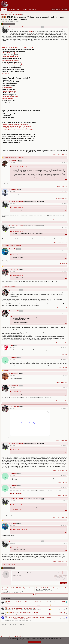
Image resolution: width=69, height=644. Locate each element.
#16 (64, 476)
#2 (64, 163)
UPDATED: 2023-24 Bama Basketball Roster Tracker (22, 608)
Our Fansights (4, 12)
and (10, 222)
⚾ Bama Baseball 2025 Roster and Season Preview (24, 613)
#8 (64, 292)
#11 (64, 360)
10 (40, 610)
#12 (64, 376)
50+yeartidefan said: (17, 392)
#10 (64, 347)
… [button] (7, 24)
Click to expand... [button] (39, 179)
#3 (64, 192)
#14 (64, 408)
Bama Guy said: (17, 547)
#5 (64, 227)
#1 (64, 29)
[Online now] (5, 33)
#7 (64, 272)
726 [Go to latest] (67, 29)
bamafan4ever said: (17, 231)
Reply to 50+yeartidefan (62, 382)
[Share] (62, 29)
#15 (64, 446)
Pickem (19, 10)
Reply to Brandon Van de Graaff (61, 155)
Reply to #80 (65, 354)
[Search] (65, 10)
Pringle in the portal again (16, 493)
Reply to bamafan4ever (62, 198)
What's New (11, 10)
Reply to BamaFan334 (63, 186)
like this (31, 32)
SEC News (16, 12)
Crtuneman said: (17, 505)
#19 (64, 526)
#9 (64, 313)
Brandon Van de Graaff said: (19, 167)
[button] (15, 10)
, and (12, 246)
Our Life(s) (10, 12)
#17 (64, 488)
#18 (64, 501)
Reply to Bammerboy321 (62, 284)
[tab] (34, 595)
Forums (4, 10)
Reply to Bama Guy (63, 263)
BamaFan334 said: (17, 208)
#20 (64, 543)
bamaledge (38, 591)
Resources (32, 10)
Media (24, 10)
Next (13, 24)
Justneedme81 (5, 592)
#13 (64, 388)
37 (9, 24)
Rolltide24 (63, 603)
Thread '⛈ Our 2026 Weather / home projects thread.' (51, 588)
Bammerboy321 (62, 609)
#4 (64, 204)
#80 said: (15, 450)
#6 (64, 251)
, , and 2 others (14, 157)
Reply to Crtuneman (63, 367)
